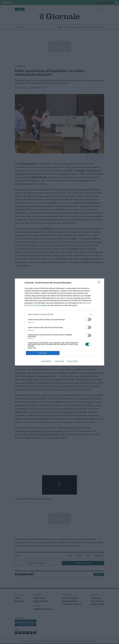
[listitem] (59, 314)
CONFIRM (43, 353)
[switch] (88, 319)
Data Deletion (46, 361)
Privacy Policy (73, 361)
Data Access (59, 361)
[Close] (100, 283)
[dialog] (59, 322)
